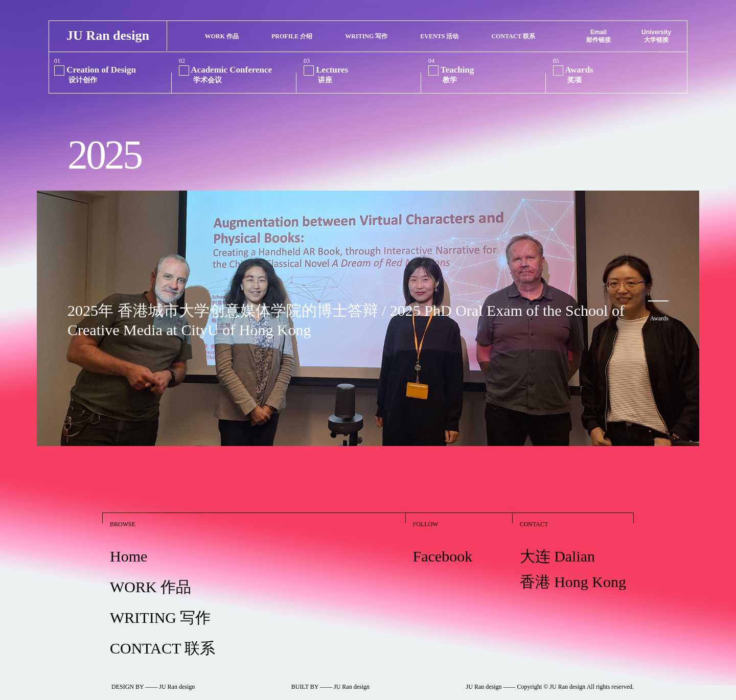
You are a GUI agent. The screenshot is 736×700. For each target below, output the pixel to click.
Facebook (443, 545)
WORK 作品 (151, 576)
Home (129, 545)
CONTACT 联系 (163, 637)
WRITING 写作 (160, 606)
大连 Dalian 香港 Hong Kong (573, 558)
